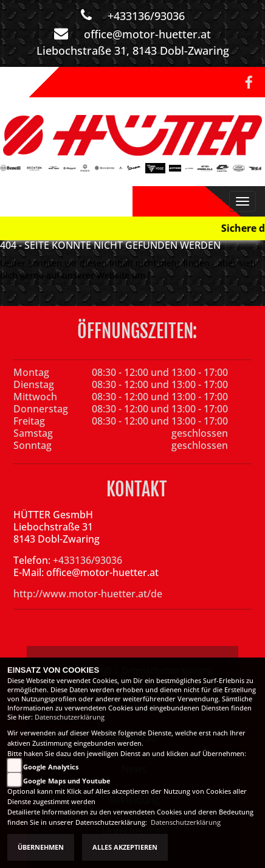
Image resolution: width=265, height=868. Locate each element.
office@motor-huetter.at (147, 34)
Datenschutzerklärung (70, 717)
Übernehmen (41, 847)
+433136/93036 (146, 16)
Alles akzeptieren (125, 847)
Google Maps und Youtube (67, 781)
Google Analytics (51, 767)
